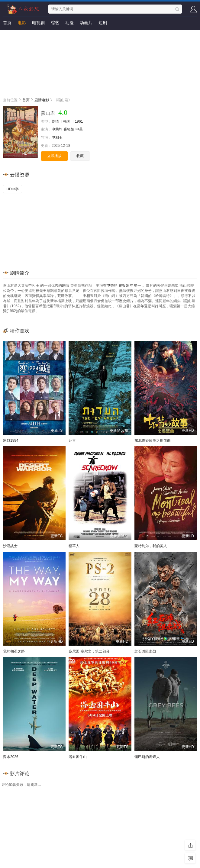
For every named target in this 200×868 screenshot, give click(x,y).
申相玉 (57, 137)
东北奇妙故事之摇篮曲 (153, 440)
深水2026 (11, 757)
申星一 (81, 129)
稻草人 (74, 546)
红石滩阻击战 (145, 651)
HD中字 (13, 189)
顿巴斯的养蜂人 (147, 757)
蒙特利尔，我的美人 (151, 546)
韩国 (67, 121)
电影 (22, 23)
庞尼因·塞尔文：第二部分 (89, 651)
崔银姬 (69, 129)
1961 (79, 121)
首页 (7, 23)
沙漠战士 (10, 546)
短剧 (103, 23)
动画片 (86, 23)
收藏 (80, 156)
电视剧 (38, 23)
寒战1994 (11, 440)
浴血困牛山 (78, 757)
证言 (72, 440)
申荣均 (57, 129)
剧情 (55, 121)
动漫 (69, 23)
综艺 (55, 23)
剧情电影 (42, 100)
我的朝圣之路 (14, 651)
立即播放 (54, 156)
